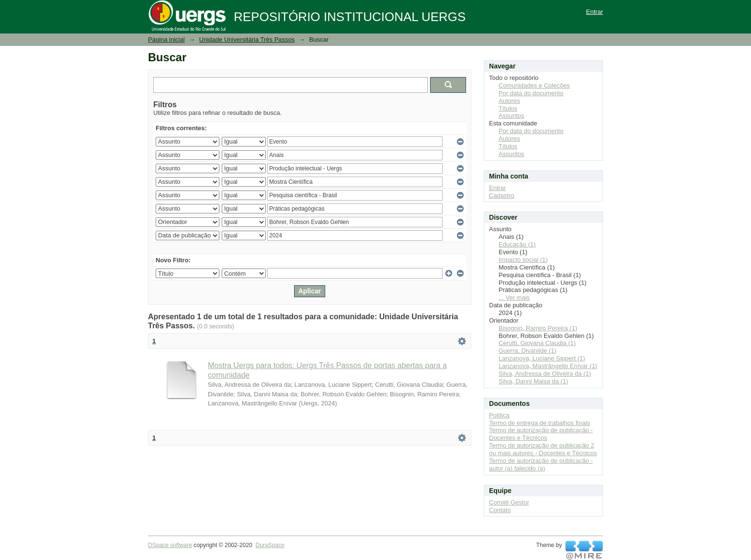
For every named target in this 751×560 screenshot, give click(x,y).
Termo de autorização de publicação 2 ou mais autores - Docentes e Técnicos (543, 449)
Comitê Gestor (509, 502)
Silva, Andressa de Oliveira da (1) (545, 374)
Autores (509, 101)
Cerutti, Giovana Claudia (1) (537, 343)
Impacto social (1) (523, 260)
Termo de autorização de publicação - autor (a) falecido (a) (541, 465)
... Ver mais (514, 297)
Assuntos (511, 116)
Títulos (508, 108)
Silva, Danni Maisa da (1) (533, 381)
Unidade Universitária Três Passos (247, 39)
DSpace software (170, 545)
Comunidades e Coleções (534, 85)
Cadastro (502, 196)
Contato (500, 510)
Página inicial (166, 39)
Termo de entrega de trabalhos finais (540, 423)
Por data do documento (531, 93)
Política (499, 415)
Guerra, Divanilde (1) (528, 351)
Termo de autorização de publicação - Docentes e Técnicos (541, 434)
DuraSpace (270, 545)
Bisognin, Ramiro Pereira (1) (538, 328)
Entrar (595, 12)
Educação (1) (517, 244)
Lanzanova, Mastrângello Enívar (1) (548, 366)
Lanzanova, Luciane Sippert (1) (542, 358)
